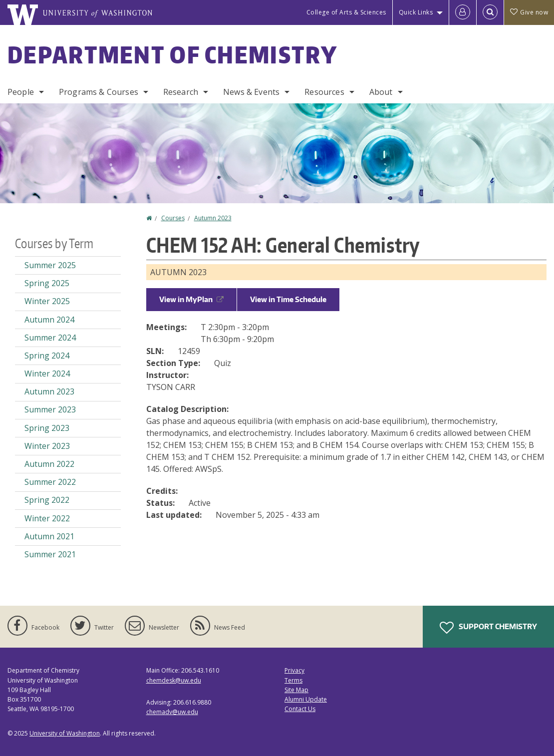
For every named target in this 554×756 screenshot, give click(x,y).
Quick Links (416, 12)
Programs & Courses (99, 92)
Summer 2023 (50, 409)
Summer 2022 (50, 482)
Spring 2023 (47, 428)
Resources (324, 92)
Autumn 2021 (49, 536)
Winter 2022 (47, 518)
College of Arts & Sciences (346, 12)
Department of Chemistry (172, 54)
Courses (173, 218)
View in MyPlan (191, 299)
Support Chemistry (488, 628)
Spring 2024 (47, 356)
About (381, 92)
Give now (529, 12)
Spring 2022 (47, 500)
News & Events (251, 92)
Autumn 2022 (49, 464)
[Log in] (463, 12)
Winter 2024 (47, 374)
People (21, 92)
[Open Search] (490, 12)
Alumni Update (306, 699)
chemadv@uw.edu (172, 712)
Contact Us (300, 709)
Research (181, 92)
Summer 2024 (50, 338)
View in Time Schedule (288, 299)
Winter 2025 (47, 301)
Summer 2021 (50, 554)
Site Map (296, 690)
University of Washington (65, 733)
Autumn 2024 (49, 320)
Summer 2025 (50, 265)
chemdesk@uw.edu (174, 680)
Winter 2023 (47, 446)
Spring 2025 (47, 283)
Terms (293, 680)
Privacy (294, 670)
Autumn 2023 (213, 218)
